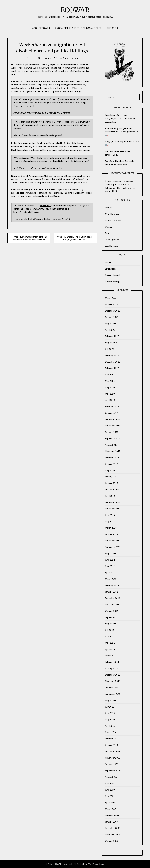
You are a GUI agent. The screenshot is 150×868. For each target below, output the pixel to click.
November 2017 (113, 451)
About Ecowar (41, 28)
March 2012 (111, 579)
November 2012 (113, 541)
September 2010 (113, 694)
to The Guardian (62, 113)
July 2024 (110, 349)
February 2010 (112, 739)
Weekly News (111, 246)
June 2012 (110, 560)
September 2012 (113, 547)
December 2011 (113, 598)
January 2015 (111, 483)
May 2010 (110, 719)
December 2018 (113, 419)
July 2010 (110, 707)
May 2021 (110, 381)
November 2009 (113, 758)
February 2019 (112, 406)
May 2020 (110, 387)
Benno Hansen (70, 58)
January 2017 (111, 464)
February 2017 (112, 458)
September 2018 (113, 438)
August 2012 (111, 553)
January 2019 (111, 413)
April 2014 (110, 496)
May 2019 (110, 394)
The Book (112, 28)
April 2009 (110, 803)
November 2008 (113, 834)
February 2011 (112, 662)
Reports (109, 233)
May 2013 (110, 521)
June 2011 (110, 636)
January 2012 (111, 592)
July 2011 (110, 630)
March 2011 (111, 656)
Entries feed (111, 269)
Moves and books (113, 220)
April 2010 (110, 726)
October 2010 (112, 688)
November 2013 (113, 509)
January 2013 (111, 534)
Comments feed (112, 275)
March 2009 (111, 809)
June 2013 (110, 515)
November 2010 (113, 681)
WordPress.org (112, 282)
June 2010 (110, 713)
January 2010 (111, 745)
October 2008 (112, 841)
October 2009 (112, 764)
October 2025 (112, 317)
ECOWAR (75, 10)
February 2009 (112, 815)
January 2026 (111, 304)
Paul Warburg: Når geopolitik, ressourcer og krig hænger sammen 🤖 (121, 132)
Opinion (109, 227)
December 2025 (113, 311)
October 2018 (112, 432)
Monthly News (112, 214)
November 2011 (113, 604)
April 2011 (110, 649)
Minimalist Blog (81, 864)
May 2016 (110, 470)
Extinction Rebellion (71, 143)
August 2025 (111, 323)
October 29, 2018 (61, 219)
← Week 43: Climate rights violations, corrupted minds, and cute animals (29, 238)
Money (108, 208)
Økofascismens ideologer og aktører (78, 28)
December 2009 (113, 751)
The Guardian (56, 168)
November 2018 (113, 426)
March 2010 (111, 732)
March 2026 (111, 298)
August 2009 (111, 777)
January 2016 (111, 477)
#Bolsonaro (45, 205)
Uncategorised (112, 240)
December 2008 (113, 828)
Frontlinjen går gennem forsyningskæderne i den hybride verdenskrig (120, 118)
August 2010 (111, 700)
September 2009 (113, 771)
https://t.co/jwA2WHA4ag (26, 212)
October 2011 (112, 611)
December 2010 (113, 675)
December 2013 (113, 502)
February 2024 (112, 355)
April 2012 (110, 573)
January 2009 (111, 822)
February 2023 (112, 368)
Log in (108, 262)
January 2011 (111, 668)
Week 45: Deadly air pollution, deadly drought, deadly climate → (75, 238)
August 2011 (111, 624)
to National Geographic (51, 135)
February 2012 (112, 585)
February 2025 (112, 336)
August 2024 (111, 343)
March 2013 (111, 528)
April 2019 (110, 400)
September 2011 (113, 617)
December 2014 (113, 489)
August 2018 (111, 445)
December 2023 (113, 362)
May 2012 (110, 566)
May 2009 (110, 796)
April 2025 (110, 330)
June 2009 (110, 790)
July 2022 (110, 374)
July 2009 (110, 783)
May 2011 (110, 643)
